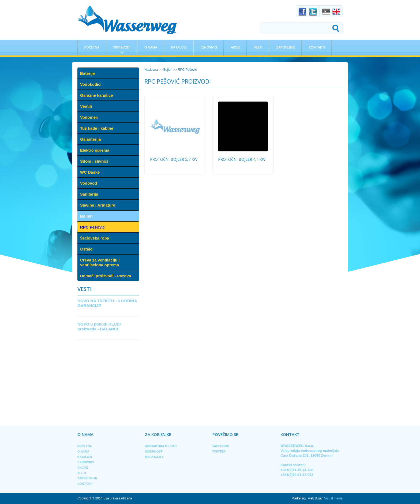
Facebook (221, 446)
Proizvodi (122, 47)
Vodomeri (89, 117)
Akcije (235, 47)
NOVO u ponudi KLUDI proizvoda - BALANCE (99, 326)
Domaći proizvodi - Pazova (106, 276)
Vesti (258, 47)
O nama (151, 47)
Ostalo (86, 249)
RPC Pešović (93, 227)
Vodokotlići (91, 84)
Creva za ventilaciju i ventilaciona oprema (100, 262)
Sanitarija (89, 194)
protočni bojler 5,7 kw (174, 159)
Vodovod (89, 183)
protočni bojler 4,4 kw (242, 159)
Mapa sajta (154, 457)
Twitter (219, 451)
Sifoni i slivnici (94, 161)
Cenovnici (209, 47)
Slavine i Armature (98, 205)
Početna (92, 47)
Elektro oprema (95, 150)
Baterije (87, 73)
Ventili (86, 106)
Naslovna (151, 70)
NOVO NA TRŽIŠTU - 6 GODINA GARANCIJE (107, 303)
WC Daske (90, 172)
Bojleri (86, 216)
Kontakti (317, 47)
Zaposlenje (286, 47)
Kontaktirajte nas (161, 446)
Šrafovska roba (95, 238)
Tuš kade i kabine (97, 128)
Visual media (333, 498)
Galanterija (91, 139)
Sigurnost (154, 451)
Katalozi (179, 47)
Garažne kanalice (97, 95)
